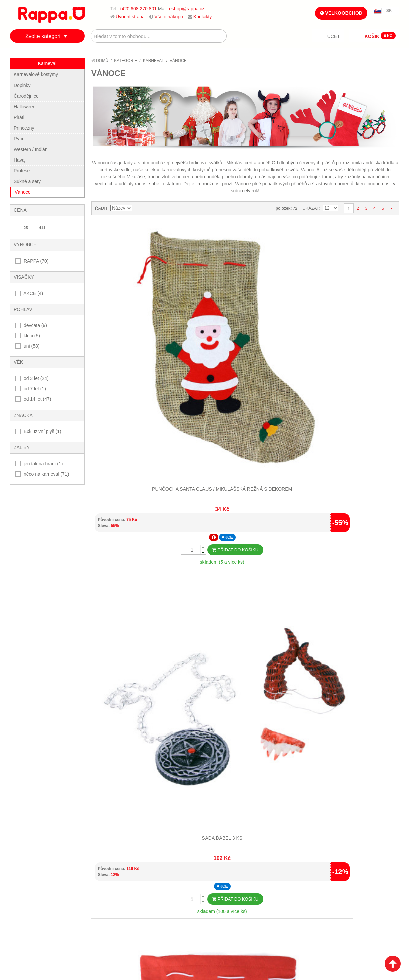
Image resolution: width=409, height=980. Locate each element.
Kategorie (125, 61)
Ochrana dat (31, 910)
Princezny (24, 128)
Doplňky (22, 85)
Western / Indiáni (31, 149)
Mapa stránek (96, 871)
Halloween (25, 107)
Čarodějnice (26, 96)
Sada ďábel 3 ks (206, 304)
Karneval (154, 61)
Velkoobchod (341, 13)
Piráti (19, 117)
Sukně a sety (27, 181)
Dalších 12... (245, 714)
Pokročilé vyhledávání (107, 887)
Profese (22, 171)
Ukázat (311, 208)
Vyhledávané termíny (105, 879)
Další (391, 208)
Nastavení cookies (188, 965)
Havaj (20, 160)
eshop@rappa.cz (187, 9)
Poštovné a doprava (40, 901)
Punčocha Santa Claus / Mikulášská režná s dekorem (129, 310)
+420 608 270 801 (138, 9)
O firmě (25, 871)
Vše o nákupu (169, 17)
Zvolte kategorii (44, 36)
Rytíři (19, 139)
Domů (100, 61)
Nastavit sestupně (138, 208)
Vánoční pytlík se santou (283, 304)
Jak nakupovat (33, 879)
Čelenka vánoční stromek (360, 304)
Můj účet (155, 871)
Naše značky (31, 918)
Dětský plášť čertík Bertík (360, 631)
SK (389, 11)
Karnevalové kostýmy (36, 74)
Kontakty (202, 17)
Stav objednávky (163, 879)
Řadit (101, 208)
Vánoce (23, 192)
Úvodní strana (130, 17)
